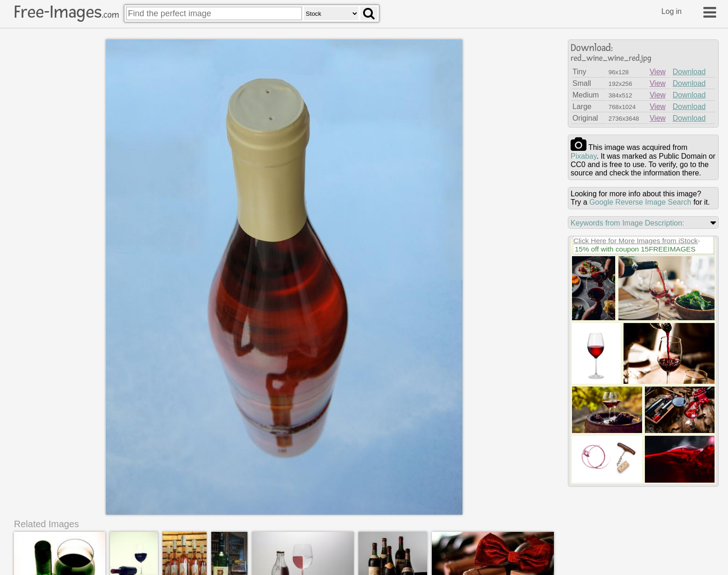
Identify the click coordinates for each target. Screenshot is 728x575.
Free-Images (66, 12)
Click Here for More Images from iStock (636, 241)
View (657, 72)
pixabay (584, 156)
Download (689, 72)
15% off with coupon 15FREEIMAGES (635, 249)
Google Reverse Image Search (640, 202)
